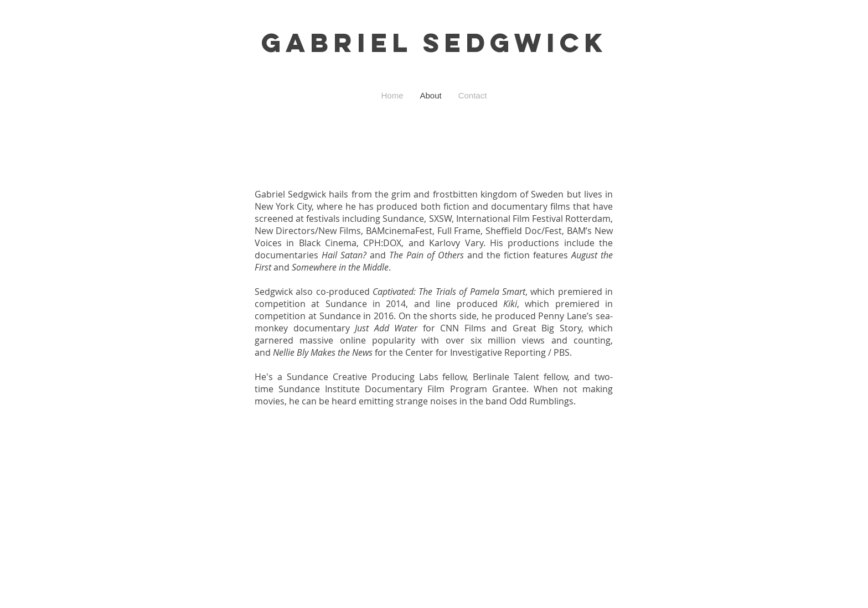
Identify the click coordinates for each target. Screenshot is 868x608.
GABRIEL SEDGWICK (434, 43)
